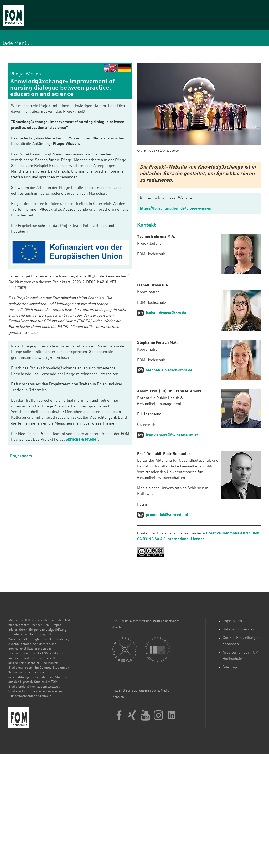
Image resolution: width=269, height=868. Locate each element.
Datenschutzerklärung (242, 630)
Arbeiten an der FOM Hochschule (240, 656)
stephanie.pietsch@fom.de (169, 370)
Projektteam (21, 456)
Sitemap (230, 667)
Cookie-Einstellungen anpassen (241, 641)
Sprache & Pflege (81, 440)
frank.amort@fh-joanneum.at (172, 435)
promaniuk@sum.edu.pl (167, 515)
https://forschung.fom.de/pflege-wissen (176, 209)
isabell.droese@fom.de (166, 313)
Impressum (232, 621)
